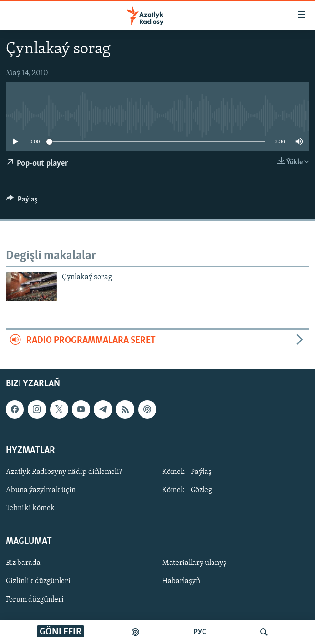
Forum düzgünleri (35, 599)
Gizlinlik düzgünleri (38, 581)
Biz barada (23, 563)
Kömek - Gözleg (187, 490)
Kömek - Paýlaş (187, 472)
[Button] (22, 201)
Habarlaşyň (181, 581)
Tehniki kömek (30, 508)
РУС (200, 632)
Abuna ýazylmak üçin (41, 490)
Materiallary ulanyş (194, 563)
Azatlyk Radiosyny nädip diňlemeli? (64, 472)
